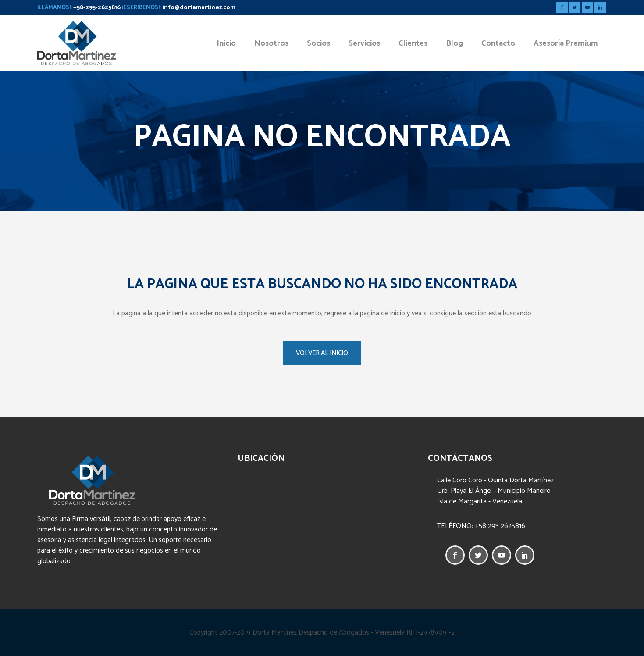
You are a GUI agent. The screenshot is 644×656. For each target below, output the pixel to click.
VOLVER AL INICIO (322, 353)
